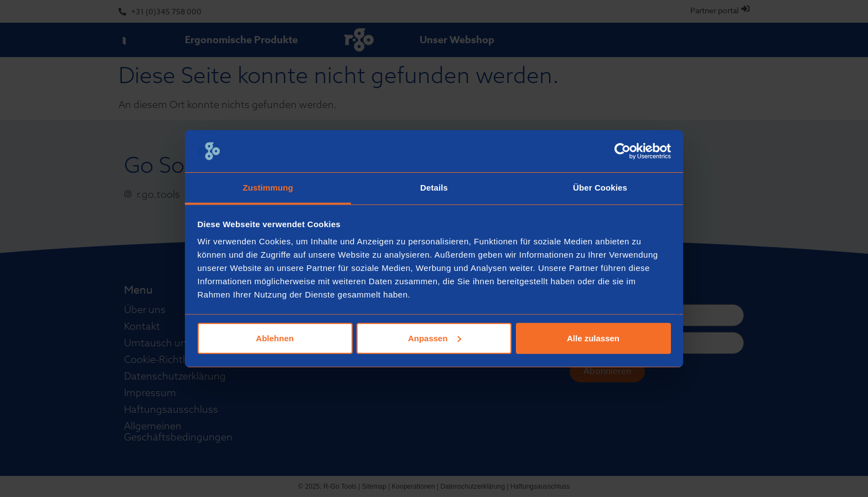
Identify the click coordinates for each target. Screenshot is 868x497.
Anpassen (435, 338)
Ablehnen (275, 338)
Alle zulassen (593, 338)
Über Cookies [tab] (600, 188)
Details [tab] (434, 188)
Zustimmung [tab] (268, 188)
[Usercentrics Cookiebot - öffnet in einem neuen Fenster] (622, 151)
